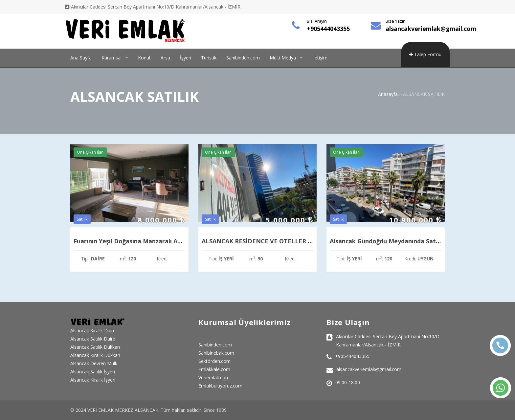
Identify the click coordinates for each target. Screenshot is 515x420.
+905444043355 (328, 29)
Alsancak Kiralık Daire (93, 331)
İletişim (320, 58)
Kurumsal (112, 58)
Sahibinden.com (243, 58)
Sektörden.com (214, 361)
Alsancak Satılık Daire (93, 339)
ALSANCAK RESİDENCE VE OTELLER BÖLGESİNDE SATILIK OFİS (294, 241)
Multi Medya (283, 58)
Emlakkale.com (214, 369)
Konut (144, 58)
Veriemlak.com (214, 377)
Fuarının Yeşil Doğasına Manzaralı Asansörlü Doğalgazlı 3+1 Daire (169, 241)
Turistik (209, 58)
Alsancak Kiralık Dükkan (95, 355)
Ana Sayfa (81, 58)
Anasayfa (388, 94)
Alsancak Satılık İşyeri (93, 372)
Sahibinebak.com (216, 353)
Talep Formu (425, 54)
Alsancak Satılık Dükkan (95, 347)
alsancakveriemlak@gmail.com (431, 29)
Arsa (165, 58)
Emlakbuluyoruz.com (220, 386)
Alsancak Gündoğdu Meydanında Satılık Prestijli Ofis (406, 241)
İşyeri (186, 58)
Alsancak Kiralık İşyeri (93, 380)
